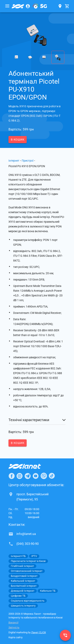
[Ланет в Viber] (44, 476)
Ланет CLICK (39, 632)
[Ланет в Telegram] (28, 476)
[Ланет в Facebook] (12, 476)
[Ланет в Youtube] (36, 476)
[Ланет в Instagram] (20, 476)
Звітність (14, 627)
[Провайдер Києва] (18, 6)
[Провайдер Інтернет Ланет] (29, 466)
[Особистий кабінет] (28, 6)
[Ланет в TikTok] (52, 476)
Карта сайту (15, 637)
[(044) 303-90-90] (65, 635)
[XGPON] (40, 6)
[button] (37, 420)
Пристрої (28, 161)
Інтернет (14, 161)
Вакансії (13, 622)
